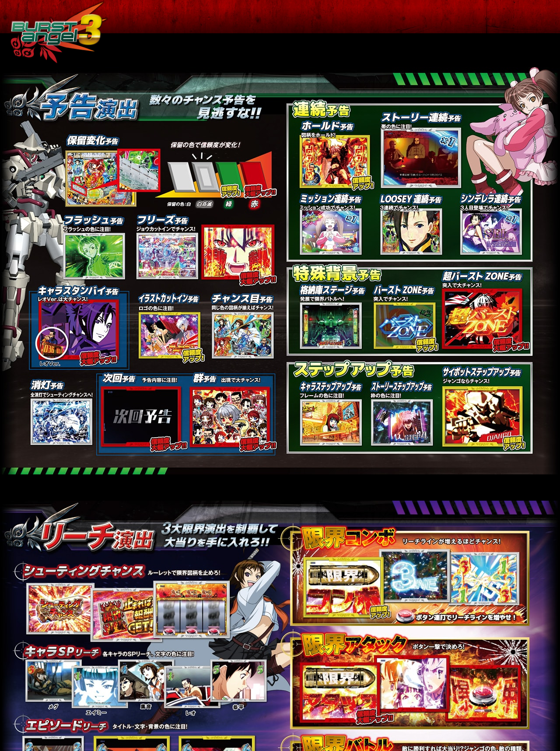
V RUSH (472, 17)
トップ (163, 17)
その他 (526, 17)
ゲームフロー (328, 17)
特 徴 (209, 17)
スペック (260, 17)
